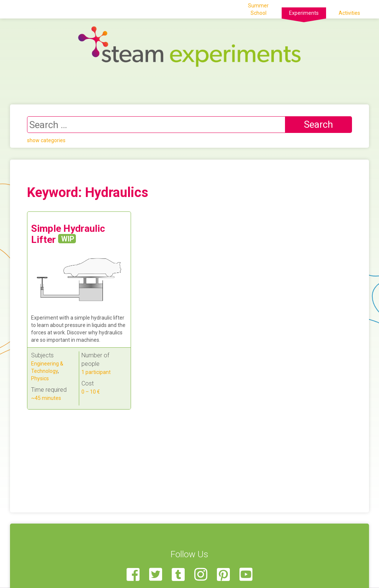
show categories (46, 140)
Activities (349, 13)
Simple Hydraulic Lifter (68, 234)
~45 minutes (46, 398)
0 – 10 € (91, 392)
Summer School (258, 9)
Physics (40, 378)
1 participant (96, 372)
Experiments (304, 13)
